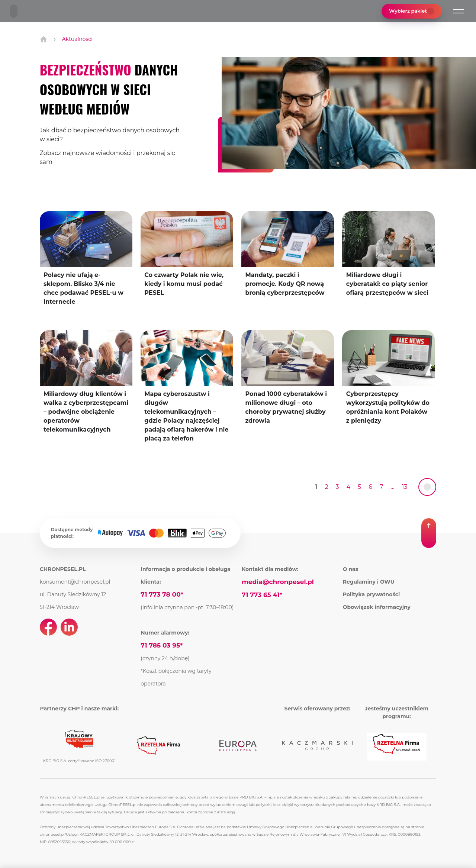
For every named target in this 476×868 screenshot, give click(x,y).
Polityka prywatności (372, 594)
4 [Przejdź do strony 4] (349, 487)
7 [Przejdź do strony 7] (381, 487)
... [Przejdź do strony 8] (392, 487)
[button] (459, 11)
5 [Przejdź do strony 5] (359, 487)
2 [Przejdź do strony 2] (326, 487)
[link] (427, 487)
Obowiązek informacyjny (377, 607)
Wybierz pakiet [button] (411, 11)
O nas (351, 569)
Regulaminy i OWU (369, 582)
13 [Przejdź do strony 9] (405, 487)
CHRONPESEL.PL (63, 569)
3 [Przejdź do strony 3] (337, 487)
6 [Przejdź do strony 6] (370, 487)
